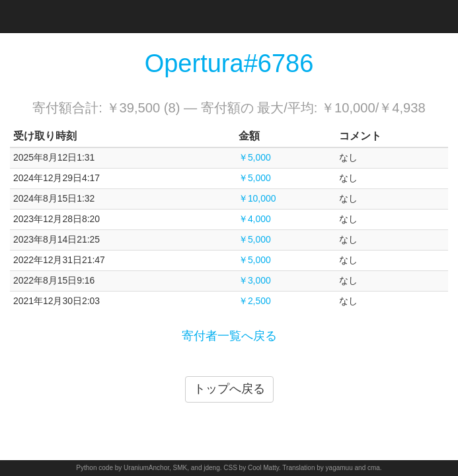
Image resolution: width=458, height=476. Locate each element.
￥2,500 (255, 301)
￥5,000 (255, 157)
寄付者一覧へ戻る (229, 336)
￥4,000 (255, 219)
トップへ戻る (229, 389)
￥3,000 (255, 280)
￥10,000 (257, 198)
